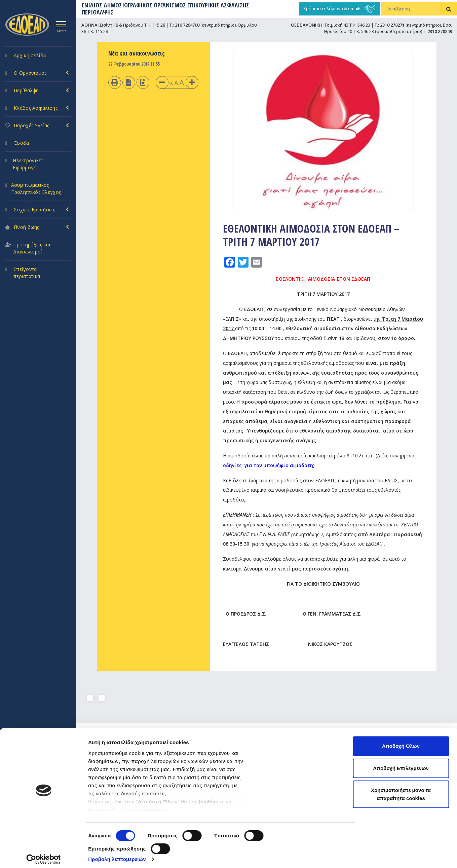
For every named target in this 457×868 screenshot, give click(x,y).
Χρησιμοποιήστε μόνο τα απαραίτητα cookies (401, 790)
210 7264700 (187, 25)
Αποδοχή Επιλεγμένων (401, 764)
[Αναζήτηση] (411, 9)
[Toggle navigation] (61, 26)
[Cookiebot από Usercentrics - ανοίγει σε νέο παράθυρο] (44, 855)
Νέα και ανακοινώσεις (137, 53)
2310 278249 (440, 31)
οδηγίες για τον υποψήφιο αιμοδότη (268, 465)
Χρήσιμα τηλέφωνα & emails (339, 9)
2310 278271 (392, 25)
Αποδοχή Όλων (401, 742)
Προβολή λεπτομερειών (117, 855)
